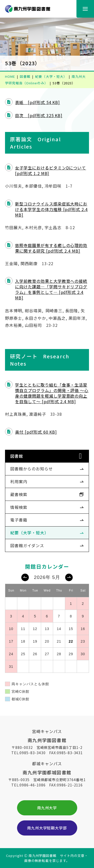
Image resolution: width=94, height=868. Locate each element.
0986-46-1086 (33, 785)
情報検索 (19, 507)
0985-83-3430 (33, 753)
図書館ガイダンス (27, 545)
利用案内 (19, 481)
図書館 (17, 456)
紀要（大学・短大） (29, 533)
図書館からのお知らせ (32, 469)
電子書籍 (19, 520)
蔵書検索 (19, 494)
